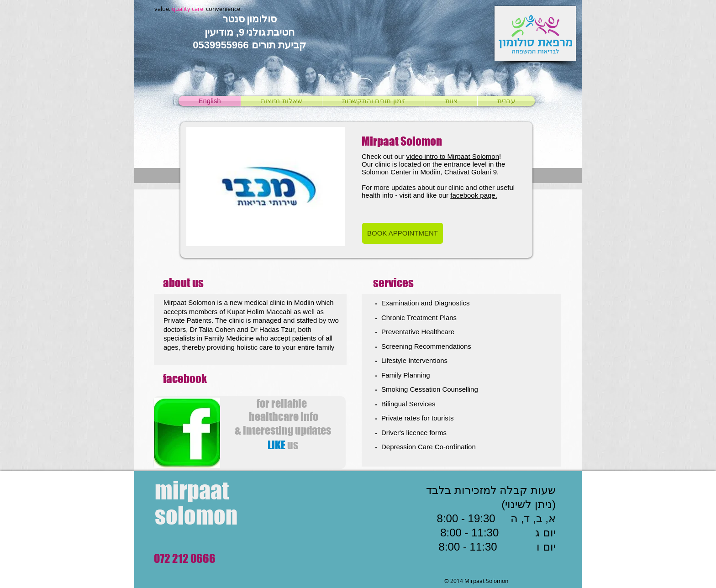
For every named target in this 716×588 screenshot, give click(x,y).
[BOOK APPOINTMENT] (403, 233)
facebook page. (474, 195)
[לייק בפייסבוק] (288, 464)
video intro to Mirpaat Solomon (453, 156)
